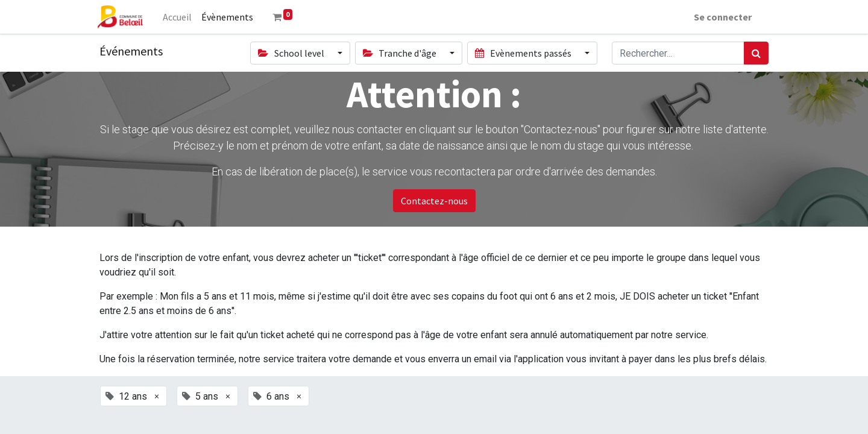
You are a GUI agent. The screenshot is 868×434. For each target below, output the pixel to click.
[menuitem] (180, 17)
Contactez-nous (434, 201)
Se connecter (720, 17)
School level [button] (292, 53)
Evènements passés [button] (524, 53)
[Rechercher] (756, 53)
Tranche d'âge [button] (401, 53)
